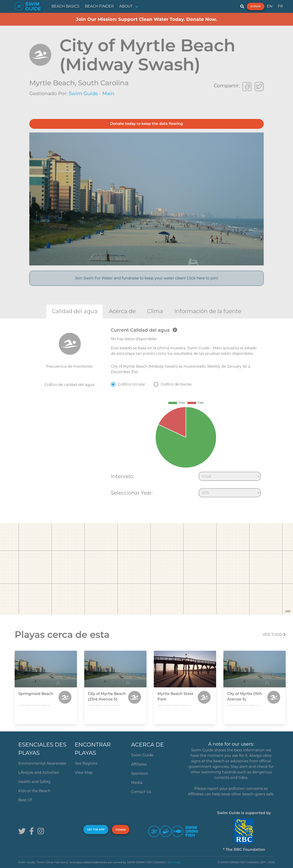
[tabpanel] (146, 413)
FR (280, 6)
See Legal (174, 862)
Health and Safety (35, 782)
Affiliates (139, 764)
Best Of (25, 800)
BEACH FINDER (99, 6)
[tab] (75, 311)
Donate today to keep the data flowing (146, 124)
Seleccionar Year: (132, 493)
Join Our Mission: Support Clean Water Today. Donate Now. (147, 19)
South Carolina (103, 83)
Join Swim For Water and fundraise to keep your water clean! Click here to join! (146, 278)
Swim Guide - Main (91, 93)
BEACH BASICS (65, 6)
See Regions (86, 763)
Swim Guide (142, 755)
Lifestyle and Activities (39, 773)
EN (270, 6)
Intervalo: (122, 476)
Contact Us (141, 792)
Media (137, 783)
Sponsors (140, 773)
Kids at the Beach (34, 791)
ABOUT (126, 6)
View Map (84, 773)
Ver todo (274, 635)
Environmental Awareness (42, 763)
